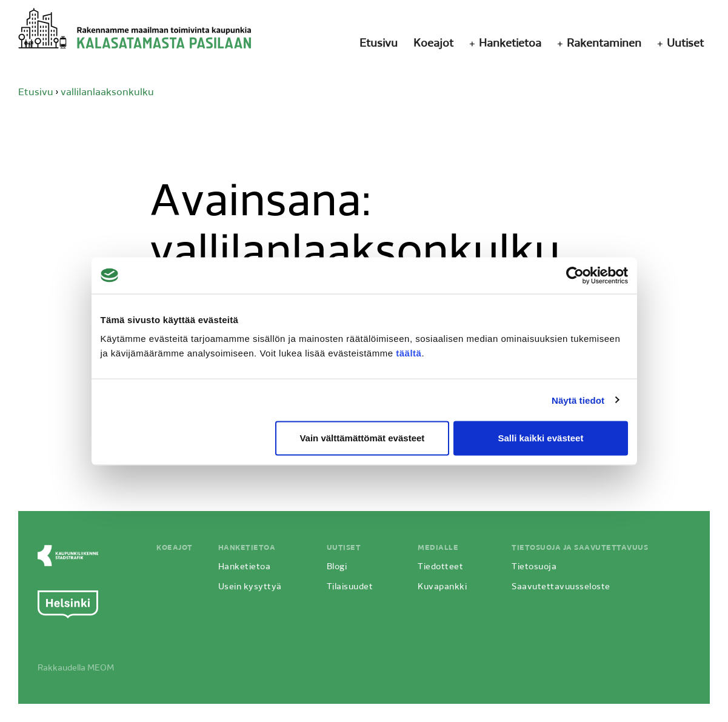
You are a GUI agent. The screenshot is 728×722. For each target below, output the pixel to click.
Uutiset (685, 44)
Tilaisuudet (350, 587)
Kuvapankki (442, 587)
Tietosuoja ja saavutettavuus (580, 548)
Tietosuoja (534, 567)
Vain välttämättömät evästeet (362, 438)
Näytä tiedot (578, 400)
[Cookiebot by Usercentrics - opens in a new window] (575, 275)
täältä (409, 353)
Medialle (438, 548)
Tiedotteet (440, 567)
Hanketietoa (510, 44)
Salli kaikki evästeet (540, 438)
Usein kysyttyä (250, 587)
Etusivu (379, 44)
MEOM (101, 668)
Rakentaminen (604, 44)
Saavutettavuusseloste (561, 587)
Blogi (337, 567)
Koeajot (433, 44)
